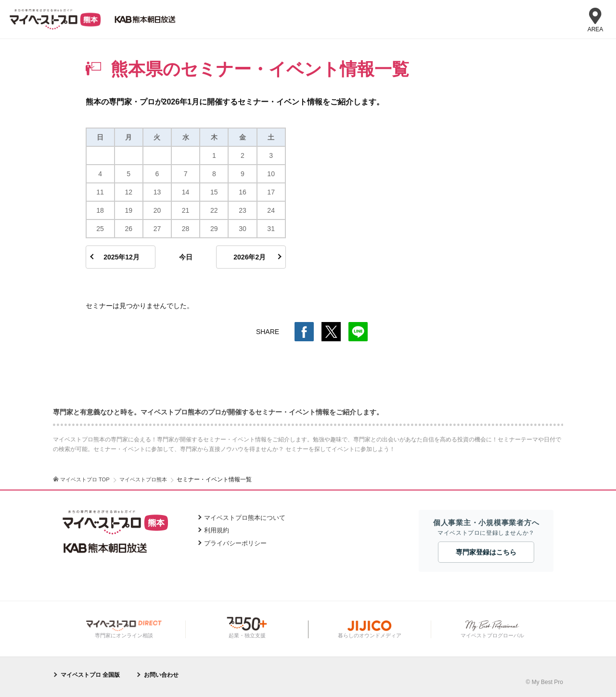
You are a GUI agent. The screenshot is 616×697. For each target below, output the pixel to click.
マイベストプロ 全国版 (90, 675)
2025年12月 (122, 257)
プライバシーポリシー (235, 543)
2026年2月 (250, 257)
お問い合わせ (161, 675)
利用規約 (217, 530)
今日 (186, 257)
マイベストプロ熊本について (245, 518)
